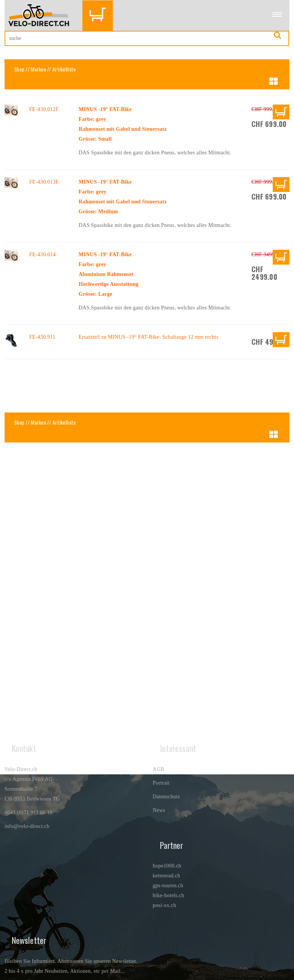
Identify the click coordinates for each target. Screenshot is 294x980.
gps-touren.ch (168, 886)
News (159, 810)
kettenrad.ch (166, 876)
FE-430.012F (44, 109)
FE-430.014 (42, 255)
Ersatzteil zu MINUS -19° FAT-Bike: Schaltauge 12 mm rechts (149, 337)
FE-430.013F (44, 182)
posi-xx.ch (164, 905)
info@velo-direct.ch (27, 826)
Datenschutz (166, 797)
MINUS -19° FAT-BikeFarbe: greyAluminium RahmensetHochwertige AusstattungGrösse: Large (109, 274)
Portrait (161, 783)
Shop (19, 69)
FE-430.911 (42, 337)
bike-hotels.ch (168, 895)
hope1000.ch (167, 866)
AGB (158, 769)
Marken (38, 69)
